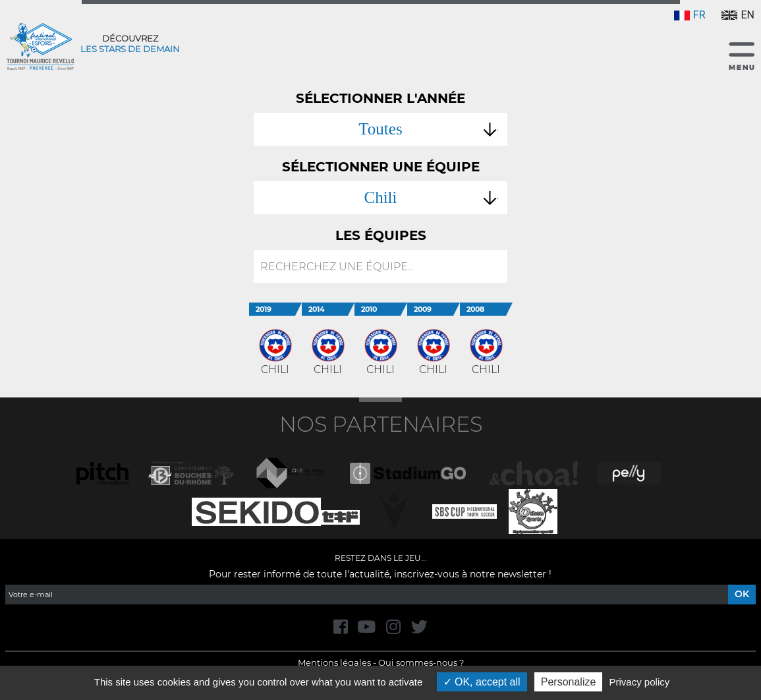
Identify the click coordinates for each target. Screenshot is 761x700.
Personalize (569, 682)
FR (690, 15)
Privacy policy (640, 682)
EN (738, 15)
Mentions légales (334, 662)
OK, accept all (482, 682)
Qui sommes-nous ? (421, 662)
